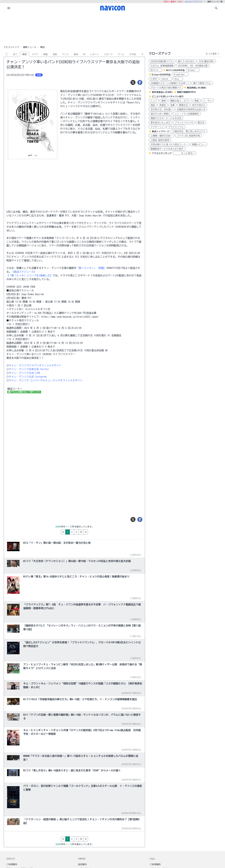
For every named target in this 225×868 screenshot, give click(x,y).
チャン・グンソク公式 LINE (25, 373)
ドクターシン (157, 127)
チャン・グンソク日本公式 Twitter (29, 369)
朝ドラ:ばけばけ (186, 61)
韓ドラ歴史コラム (202, 83)
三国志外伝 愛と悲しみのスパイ (189, 131)
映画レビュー (199, 144)
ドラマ (35, 54)
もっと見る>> (185, 153)
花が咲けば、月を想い (162, 109)
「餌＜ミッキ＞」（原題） (91, 268)
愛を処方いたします (160, 123)
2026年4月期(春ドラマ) (162, 61)
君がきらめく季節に (160, 114)
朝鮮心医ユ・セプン (180, 101)
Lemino (166, 79)
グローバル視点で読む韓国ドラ (166, 88)
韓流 (25, 54)
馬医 (197, 101)
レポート (95, 54)
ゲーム (121, 54)
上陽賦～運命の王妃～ (162, 136)
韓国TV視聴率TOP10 (186, 92)
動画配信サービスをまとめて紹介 (167, 149)
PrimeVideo (180, 74)
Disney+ (193, 70)
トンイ (154, 101)
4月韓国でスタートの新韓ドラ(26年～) (170, 83)
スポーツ (108, 54)
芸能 (55, 54)
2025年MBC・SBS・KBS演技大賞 (193, 66)
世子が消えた (199, 105)
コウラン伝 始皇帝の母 (188, 136)
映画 (45, 54)
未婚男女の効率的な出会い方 (191, 109)
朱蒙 (172, 105)
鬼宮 (153, 105)
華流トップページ (161, 131)
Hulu (178, 79)
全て (15, 54)
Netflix (156, 70)
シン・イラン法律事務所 (187, 114)
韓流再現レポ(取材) (197, 88)
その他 (132, 54)
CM (84, 54)
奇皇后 (163, 105)
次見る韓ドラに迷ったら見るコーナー (169, 144)
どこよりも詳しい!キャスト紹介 (168, 96)
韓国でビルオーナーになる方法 (166, 118)
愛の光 (201, 123)
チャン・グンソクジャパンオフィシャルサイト (35, 365)
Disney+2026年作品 (161, 75)
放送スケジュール (24, 272)
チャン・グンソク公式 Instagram (28, 377)
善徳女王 (183, 105)
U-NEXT (154, 79)
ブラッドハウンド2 (184, 123)
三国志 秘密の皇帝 (160, 140)
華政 (164, 101)
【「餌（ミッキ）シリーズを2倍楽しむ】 (30, 275)
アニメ (65, 54)
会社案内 (82, 864)
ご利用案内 (12, 864)
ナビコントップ (11, 47)
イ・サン (207, 101)
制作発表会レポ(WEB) (162, 92)
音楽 (76, 54)
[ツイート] (133, 82)
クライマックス (176, 127)
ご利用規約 (155, 864)
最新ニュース (30, 47)
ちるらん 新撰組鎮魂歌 (162, 66)
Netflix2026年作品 (175, 70)
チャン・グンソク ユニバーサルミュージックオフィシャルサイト (46, 380)
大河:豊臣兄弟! (206, 61)
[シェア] (140, 82)
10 (94, 532)
